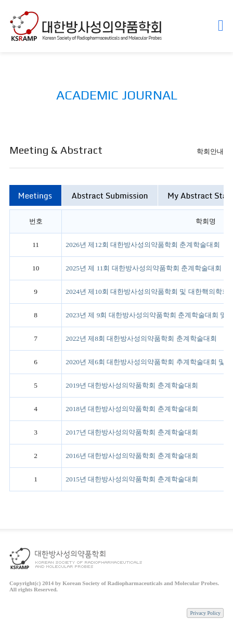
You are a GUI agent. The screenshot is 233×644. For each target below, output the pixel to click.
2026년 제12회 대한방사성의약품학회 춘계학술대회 (143, 245)
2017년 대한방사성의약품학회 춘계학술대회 (132, 432)
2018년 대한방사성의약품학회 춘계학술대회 (132, 409)
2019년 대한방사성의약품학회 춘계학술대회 (132, 385)
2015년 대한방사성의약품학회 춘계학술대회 (132, 479)
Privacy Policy (205, 613)
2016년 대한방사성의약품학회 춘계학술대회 (132, 456)
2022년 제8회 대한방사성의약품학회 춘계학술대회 (141, 338)
